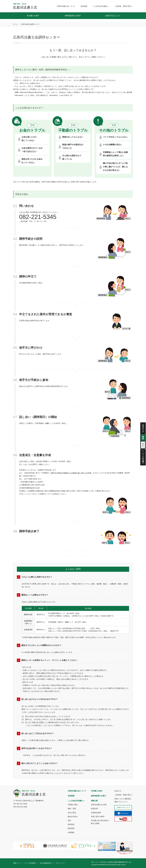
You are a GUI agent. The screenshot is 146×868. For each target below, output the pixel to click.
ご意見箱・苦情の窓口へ (124, 6)
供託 (69, 820)
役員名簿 (94, 809)
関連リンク (17, 863)
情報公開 (94, 801)
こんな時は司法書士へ (101, 6)
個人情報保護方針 (46, 863)
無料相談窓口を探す (73, 16)
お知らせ (118, 791)
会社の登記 (72, 813)
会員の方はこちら (113, 16)
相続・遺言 (72, 809)
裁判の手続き (73, 817)
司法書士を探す (33, 16)
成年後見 (71, 824)
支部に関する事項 (98, 817)
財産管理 (71, 828)
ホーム (15, 24)
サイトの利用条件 (30, 863)
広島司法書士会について (66, 6)
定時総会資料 (96, 813)
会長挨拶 (84, 6)
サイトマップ (60, 863)
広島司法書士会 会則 (99, 805)
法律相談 (71, 832)
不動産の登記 (73, 805)
